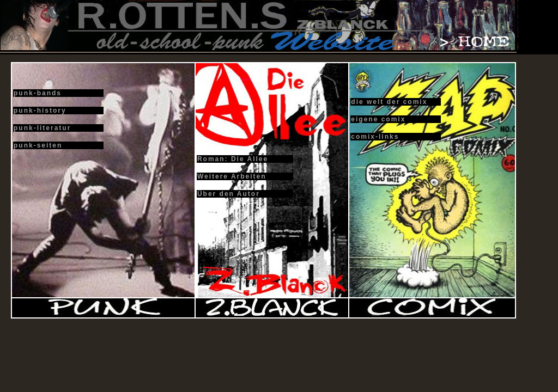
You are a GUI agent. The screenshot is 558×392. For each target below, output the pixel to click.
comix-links (375, 137)
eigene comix (378, 119)
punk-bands (38, 93)
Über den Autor (229, 194)
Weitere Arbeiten (232, 176)
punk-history (40, 111)
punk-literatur (42, 128)
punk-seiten (38, 145)
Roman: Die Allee (233, 159)
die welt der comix (389, 102)
